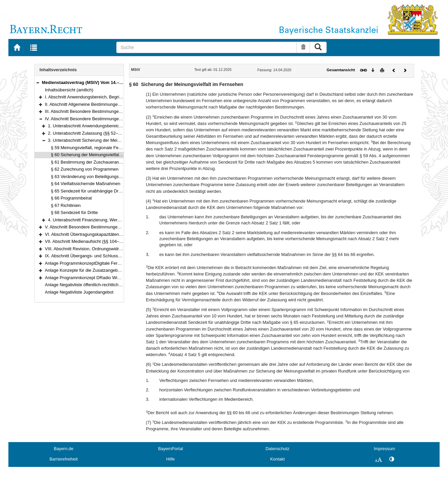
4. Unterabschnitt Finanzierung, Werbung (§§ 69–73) (99, 220)
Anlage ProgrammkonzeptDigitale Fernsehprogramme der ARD (106, 263)
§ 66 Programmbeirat (72, 198)
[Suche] (207, 47)
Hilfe (171, 459)
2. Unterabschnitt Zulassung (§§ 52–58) (86, 133)
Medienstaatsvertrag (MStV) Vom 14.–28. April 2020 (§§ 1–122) (106, 82)
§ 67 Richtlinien (66, 205)
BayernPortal (170, 449)
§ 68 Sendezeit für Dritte (75, 212)
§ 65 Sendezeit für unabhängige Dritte (88, 191)
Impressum (384, 449)
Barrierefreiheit (64, 459)
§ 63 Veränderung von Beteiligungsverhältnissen (98, 177)
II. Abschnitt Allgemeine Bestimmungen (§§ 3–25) (93, 104)
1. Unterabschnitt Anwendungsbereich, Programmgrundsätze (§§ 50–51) (118, 126)
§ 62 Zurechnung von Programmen (85, 169)
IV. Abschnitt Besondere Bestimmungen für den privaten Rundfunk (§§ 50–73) (120, 119)
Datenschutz (277, 449)
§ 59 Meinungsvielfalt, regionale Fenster (90, 148)
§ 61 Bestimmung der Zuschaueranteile (89, 162)
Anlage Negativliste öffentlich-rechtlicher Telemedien (95, 285)
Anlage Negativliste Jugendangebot (79, 292)
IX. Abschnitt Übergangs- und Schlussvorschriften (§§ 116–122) (106, 256)
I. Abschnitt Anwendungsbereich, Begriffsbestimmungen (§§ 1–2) (107, 97)
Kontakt (277, 459)
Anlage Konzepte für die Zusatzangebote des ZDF (93, 270)
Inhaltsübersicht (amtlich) (69, 90)
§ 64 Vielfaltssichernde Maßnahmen (86, 184)
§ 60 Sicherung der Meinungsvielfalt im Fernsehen (100, 155)
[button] (38, 82)
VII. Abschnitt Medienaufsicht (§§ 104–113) (87, 241)
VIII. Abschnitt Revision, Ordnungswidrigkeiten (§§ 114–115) (103, 249)
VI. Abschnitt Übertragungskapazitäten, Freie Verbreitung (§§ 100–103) (114, 234)
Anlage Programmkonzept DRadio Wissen (86, 278)
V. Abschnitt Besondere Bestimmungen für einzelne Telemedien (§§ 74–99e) (118, 227)
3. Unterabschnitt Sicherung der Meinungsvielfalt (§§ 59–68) (106, 140)
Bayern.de (64, 449)
